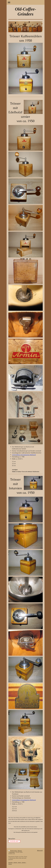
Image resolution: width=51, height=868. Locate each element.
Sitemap (20, 851)
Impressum (12, 852)
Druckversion (13, 851)
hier (33, 818)
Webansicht (40, 850)
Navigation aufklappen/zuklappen (26, 2)
